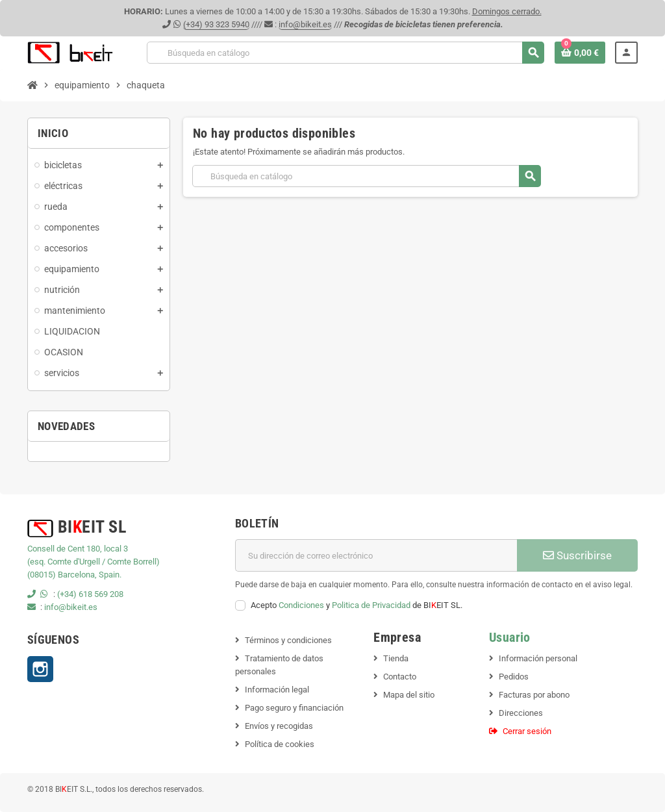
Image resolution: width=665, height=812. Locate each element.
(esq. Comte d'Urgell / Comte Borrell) (94, 562)
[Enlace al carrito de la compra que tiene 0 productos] (580, 53)
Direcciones (521, 713)
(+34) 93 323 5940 (216, 24)
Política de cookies (280, 744)
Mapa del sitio (409, 695)
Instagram (40, 669)
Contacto (400, 677)
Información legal (277, 690)
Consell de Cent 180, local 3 (78, 549)
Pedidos (514, 677)
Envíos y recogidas (279, 726)
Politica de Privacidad (371, 605)
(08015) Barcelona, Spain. (74, 575)
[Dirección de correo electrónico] (376, 555)
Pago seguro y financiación (294, 708)
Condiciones (301, 605)
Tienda (396, 658)
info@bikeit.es (305, 24)
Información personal (538, 658)
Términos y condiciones (288, 640)
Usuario (510, 638)
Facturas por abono (534, 695)
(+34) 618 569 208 (90, 594)
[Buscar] (345, 53)
